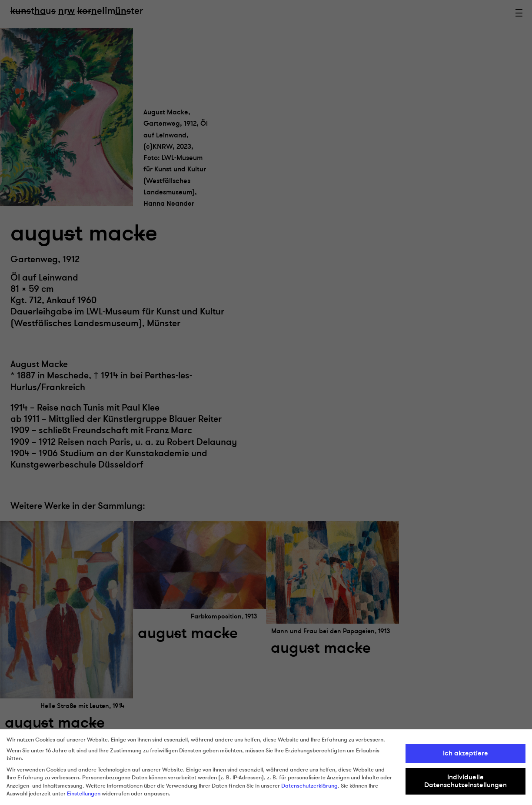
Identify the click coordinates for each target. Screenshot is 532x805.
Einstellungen (84, 794)
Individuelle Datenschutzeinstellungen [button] (465, 781)
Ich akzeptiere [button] (465, 753)
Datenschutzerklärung (309, 786)
